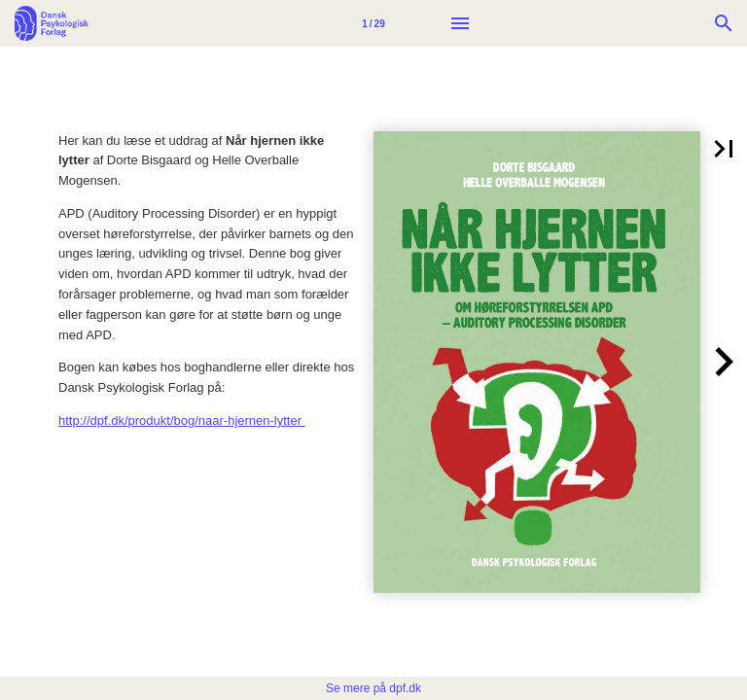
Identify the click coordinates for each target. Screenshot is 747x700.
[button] (724, 149)
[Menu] (460, 23)
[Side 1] (373, 23)
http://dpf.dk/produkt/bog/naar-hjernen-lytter (182, 420)
